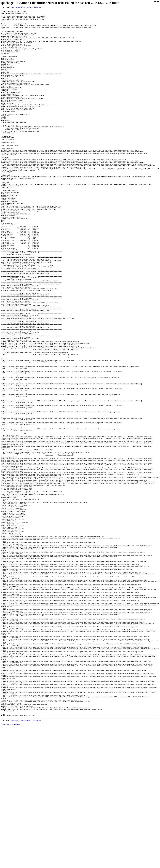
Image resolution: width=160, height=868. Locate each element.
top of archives (28, 7)
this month (39, 7)
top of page (14, 861)
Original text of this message (10, 864)
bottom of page (16, 7)
